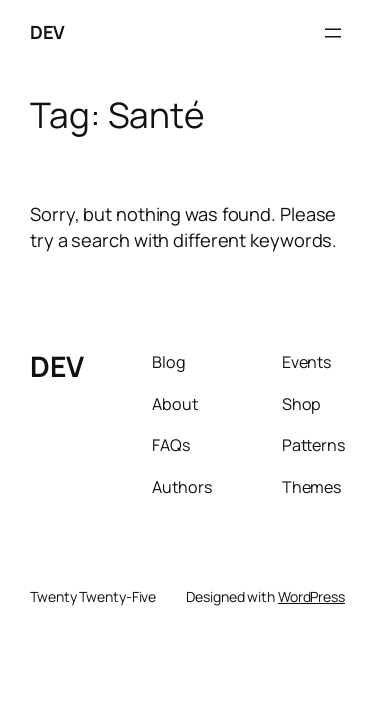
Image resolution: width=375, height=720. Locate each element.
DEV (47, 32)
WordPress (311, 596)
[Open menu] (333, 33)
